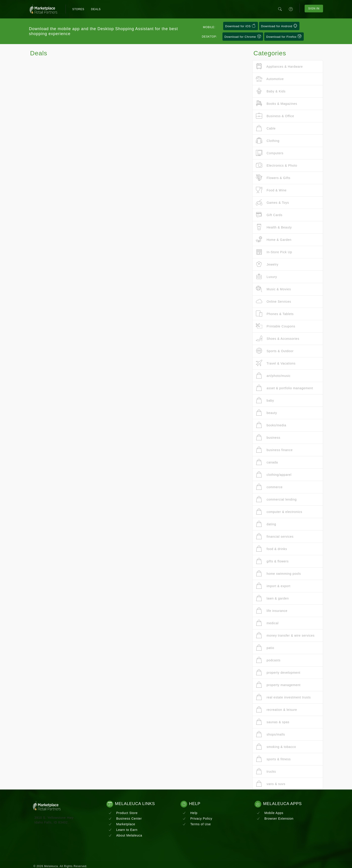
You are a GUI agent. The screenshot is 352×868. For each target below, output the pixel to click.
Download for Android (279, 26)
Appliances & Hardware (279, 66)
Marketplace (122, 824)
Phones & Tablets (275, 314)
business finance (274, 450)
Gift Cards (269, 215)
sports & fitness (273, 759)
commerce (269, 487)
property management (278, 685)
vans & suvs (271, 784)
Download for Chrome (243, 36)
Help (190, 813)
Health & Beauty (274, 227)
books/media (271, 425)
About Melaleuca (125, 835)
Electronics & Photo (277, 165)
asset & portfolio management (284, 388)
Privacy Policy (197, 819)
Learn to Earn (123, 830)
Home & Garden (274, 240)
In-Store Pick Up (274, 252)
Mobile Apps (270, 813)
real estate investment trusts (283, 697)
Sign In (314, 9)
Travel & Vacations (276, 363)
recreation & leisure (276, 710)
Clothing (268, 141)
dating (266, 524)
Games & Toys (272, 202)
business (268, 437)
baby (265, 400)
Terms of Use (197, 824)
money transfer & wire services (285, 635)
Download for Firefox (284, 36)
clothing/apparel (274, 475)
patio (265, 648)
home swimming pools (278, 574)
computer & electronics (279, 512)
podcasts (268, 660)
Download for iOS (241, 26)
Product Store (123, 813)
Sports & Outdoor (275, 351)
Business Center (125, 819)
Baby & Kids (271, 91)
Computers (270, 153)
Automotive (270, 79)
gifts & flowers (272, 561)
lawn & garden (272, 598)
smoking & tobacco (276, 747)
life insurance (272, 611)
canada (267, 462)
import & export (273, 586)
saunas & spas (273, 722)
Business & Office (275, 116)
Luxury (266, 277)
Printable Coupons (276, 326)
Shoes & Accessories (278, 339)
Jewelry (267, 264)
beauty (266, 413)
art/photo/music (273, 376)
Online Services (274, 301)
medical (267, 623)
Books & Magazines (277, 104)
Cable (266, 128)
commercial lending (276, 499)
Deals (96, 9)
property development (278, 672)
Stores (78, 9)
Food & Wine (271, 190)
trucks (266, 771)
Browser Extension (275, 819)
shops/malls (271, 734)
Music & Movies (273, 289)
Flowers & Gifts (273, 178)
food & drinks (272, 549)
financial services (275, 536)
